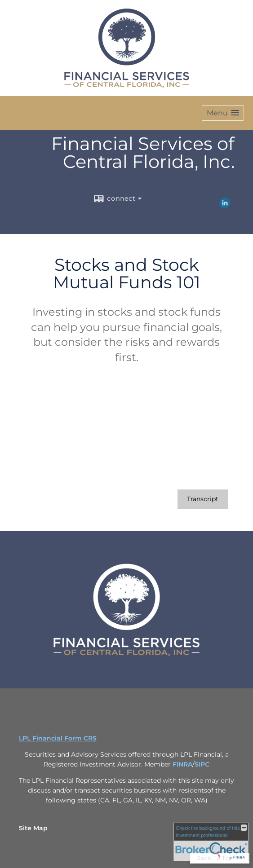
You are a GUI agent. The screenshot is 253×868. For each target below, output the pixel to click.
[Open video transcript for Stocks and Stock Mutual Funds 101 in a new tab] (203, 499)
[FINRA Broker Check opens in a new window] (211, 842)
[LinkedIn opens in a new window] (225, 205)
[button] (223, 113)
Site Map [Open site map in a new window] (33, 828)
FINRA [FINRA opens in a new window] (182, 764)
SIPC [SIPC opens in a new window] (202, 764)
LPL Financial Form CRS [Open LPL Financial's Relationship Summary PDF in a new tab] (58, 738)
